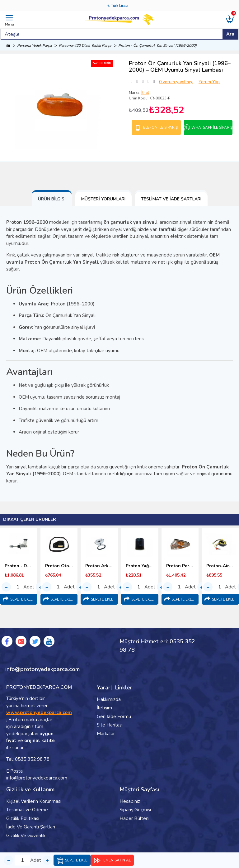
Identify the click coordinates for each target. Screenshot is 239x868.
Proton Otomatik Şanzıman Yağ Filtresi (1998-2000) (59, 566)
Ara (230, 34)
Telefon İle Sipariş (159, 127)
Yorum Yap (209, 82)
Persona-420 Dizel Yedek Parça (85, 46)
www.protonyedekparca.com (39, 712)
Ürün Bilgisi (52, 199)
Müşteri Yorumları (103, 199)
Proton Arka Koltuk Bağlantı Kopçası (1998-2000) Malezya (99, 566)
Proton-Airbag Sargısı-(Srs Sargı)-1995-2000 (220, 566)
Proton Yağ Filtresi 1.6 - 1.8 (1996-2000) (140, 566)
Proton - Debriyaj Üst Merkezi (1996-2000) (19, 566)
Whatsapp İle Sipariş (212, 127)
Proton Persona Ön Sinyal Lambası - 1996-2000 (180, 566)
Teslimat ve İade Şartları (171, 199)
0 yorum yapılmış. (176, 82)
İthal (145, 93)
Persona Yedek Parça (34, 46)
